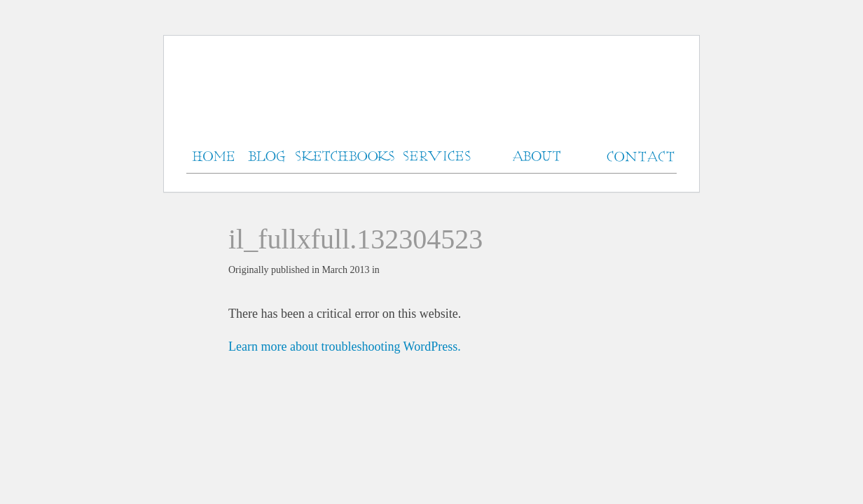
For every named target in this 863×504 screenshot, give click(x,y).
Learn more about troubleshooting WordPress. (345, 346)
